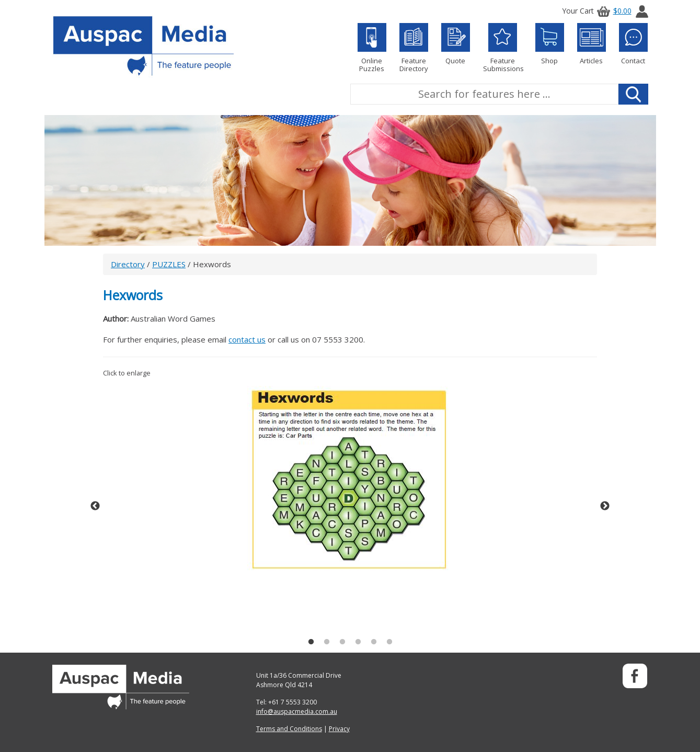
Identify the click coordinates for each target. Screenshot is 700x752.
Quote (456, 44)
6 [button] (389, 642)
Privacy (339, 729)
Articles (592, 44)
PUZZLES (169, 264)
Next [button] (605, 506)
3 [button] (342, 642)
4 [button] (358, 642)
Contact (633, 44)
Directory (128, 264)
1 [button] (311, 642)
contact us (247, 339)
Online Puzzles (372, 48)
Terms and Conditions (289, 729)
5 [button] (374, 642)
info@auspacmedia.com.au (297, 711)
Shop (550, 44)
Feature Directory (414, 48)
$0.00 (613, 11)
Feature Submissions (503, 48)
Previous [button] (95, 506)
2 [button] (327, 642)
